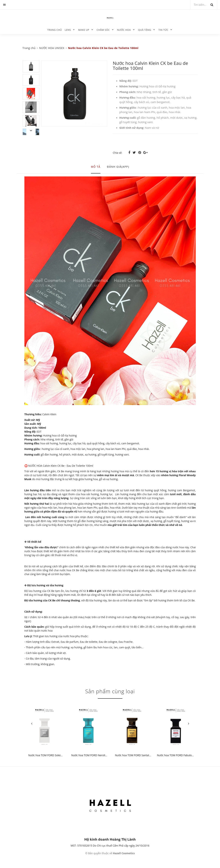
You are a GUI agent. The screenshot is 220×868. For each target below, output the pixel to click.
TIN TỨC (163, 30)
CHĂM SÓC (103, 30)
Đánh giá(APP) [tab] (118, 167)
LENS (68, 30)
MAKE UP (84, 30)
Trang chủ (55, 30)
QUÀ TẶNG (145, 30)
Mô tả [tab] (96, 167)
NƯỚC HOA (124, 30)
